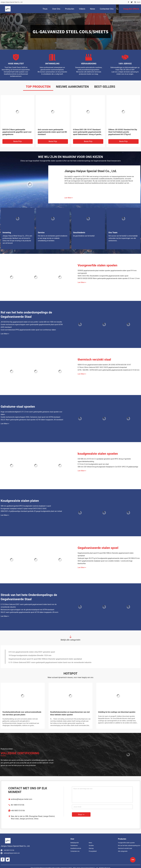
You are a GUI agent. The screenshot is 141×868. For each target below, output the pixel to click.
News (90, 843)
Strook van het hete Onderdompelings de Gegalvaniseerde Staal (29, 597)
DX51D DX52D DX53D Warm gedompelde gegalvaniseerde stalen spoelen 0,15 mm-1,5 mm (109, 278)
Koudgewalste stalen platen (20, 501)
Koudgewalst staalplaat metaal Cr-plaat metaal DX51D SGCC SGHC (24, 509)
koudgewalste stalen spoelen (98, 454)
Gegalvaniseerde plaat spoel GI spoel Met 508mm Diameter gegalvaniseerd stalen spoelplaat (106, 554)
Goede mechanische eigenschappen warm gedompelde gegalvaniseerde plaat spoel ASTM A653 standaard (32, 326)
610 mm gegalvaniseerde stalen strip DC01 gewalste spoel (32, 658)
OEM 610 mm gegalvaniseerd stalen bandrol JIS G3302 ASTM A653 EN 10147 (104, 365)
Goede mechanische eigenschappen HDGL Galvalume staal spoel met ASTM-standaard (30, 417)
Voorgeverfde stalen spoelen (98, 265)
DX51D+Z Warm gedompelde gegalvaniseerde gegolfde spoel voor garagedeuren (17, 132)
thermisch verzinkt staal (94, 359)
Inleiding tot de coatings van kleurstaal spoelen (117, 712)
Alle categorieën (123, 851)
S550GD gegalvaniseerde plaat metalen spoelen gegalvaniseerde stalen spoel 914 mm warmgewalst (107, 272)
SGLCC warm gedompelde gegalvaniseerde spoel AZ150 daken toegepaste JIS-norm (29, 612)
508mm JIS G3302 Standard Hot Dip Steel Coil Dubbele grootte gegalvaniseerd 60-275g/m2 (123, 132)
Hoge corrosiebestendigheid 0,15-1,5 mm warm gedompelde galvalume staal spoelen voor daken (31, 413)
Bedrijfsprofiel (75, 843)
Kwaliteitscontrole (76, 848)
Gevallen (91, 846)
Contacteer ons (75, 851)
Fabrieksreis (74, 846)
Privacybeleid (93, 851)
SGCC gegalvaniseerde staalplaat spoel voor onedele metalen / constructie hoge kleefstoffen (105, 562)
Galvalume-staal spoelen (18, 407)
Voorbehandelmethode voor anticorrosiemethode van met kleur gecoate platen (22, 713)
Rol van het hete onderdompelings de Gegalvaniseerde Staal (26, 315)
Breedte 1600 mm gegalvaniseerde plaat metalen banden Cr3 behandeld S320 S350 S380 (44, 651)
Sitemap (91, 848)
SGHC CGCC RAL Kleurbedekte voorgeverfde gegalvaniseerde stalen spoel (103, 276)
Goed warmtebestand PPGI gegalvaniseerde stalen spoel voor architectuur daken (28, 330)
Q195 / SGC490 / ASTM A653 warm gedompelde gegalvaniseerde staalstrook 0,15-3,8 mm (109, 370)
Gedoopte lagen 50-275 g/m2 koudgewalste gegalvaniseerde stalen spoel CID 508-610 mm (109, 558)
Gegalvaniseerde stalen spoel (98, 548)
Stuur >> (81, 815)
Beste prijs (18, 141)
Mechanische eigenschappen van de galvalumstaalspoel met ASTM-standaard (27, 610)
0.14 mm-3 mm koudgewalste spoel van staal (93, 464)
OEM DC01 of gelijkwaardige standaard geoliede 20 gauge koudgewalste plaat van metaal (31, 511)
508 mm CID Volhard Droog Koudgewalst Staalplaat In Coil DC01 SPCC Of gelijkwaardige (108, 467)
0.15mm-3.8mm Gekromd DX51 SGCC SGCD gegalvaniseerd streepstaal (102, 367)
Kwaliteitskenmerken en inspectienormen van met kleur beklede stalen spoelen (70, 713)
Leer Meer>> (69, 198)
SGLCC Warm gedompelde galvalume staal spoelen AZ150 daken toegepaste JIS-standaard (32, 420)
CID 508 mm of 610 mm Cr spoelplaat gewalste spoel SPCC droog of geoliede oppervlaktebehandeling (104, 460)
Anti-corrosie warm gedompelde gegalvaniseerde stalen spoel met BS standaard (52, 132)
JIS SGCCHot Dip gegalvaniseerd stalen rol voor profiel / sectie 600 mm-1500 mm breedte (31, 322)
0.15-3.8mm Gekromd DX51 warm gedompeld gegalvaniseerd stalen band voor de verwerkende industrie (29, 606)
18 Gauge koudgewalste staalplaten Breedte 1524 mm (30, 662)
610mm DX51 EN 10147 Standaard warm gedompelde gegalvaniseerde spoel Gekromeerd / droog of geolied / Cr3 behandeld (88, 132)
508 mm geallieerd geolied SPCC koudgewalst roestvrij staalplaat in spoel (26, 506)
